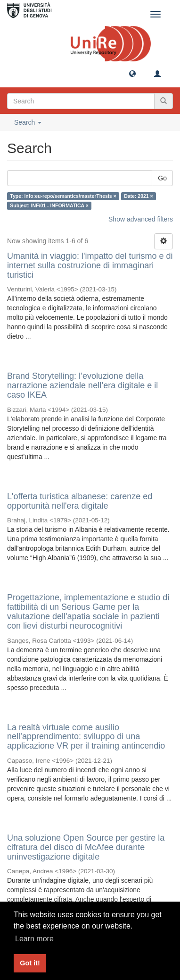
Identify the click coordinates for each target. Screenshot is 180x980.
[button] (132, 73)
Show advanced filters (141, 219)
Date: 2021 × (139, 196)
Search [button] (28, 122)
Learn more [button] (34, 939)
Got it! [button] (30, 963)
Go (162, 178)
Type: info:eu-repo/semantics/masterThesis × (63, 196)
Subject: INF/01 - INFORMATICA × (49, 205)
